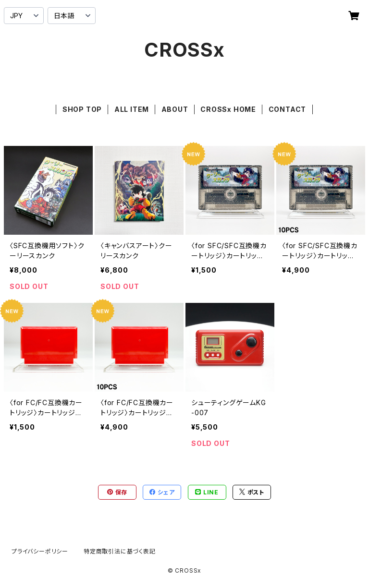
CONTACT (288, 109)
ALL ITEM (132, 109)
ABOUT (175, 109)
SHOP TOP (82, 109)
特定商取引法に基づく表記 (120, 551)
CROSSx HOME (228, 109)
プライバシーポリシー (40, 551)
